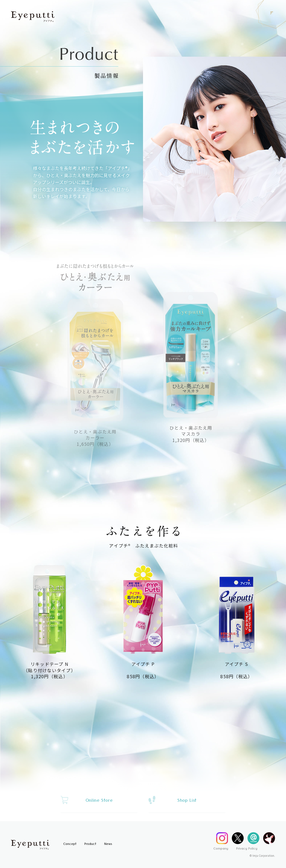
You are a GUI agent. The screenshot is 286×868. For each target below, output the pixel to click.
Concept (70, 844)
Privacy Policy (247, 849)
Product (90, 844)
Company (221, 849)
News (108, 844)
